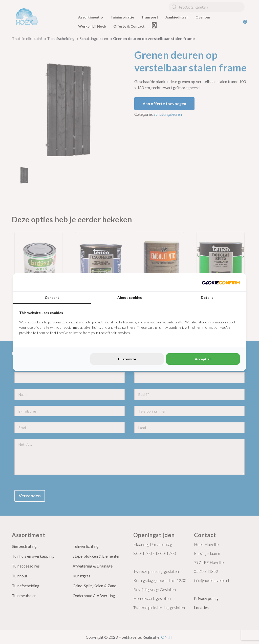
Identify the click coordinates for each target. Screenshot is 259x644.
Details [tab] (207, 297)
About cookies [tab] (130, 297)
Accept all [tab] (203, 359)
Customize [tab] (127, 359)
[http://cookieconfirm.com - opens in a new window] (221, 282)
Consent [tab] (52, 297)
